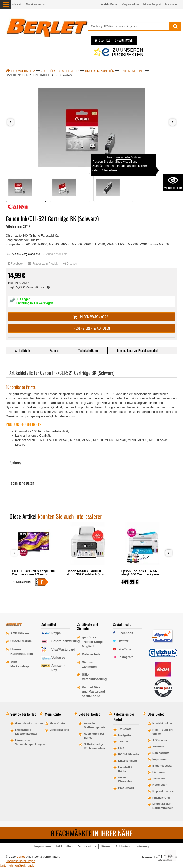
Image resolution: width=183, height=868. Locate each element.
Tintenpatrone (132, 71)
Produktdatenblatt (21, 582)
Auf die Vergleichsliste (23, 254)
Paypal (56, 633)
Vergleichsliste (131, 4)
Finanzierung (161, 797)
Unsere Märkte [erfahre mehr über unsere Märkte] (21, 641)
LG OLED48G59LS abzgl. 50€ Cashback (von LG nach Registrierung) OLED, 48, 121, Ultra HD (33, 576)
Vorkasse (58, 658)
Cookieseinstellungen (20, 861)
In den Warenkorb (92, 317)
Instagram (126, 657)
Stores (106, 846)
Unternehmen (9, 865)
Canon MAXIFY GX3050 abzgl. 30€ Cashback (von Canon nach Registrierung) (86, 574)
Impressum (160, 759)
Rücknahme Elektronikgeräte (26, 732)
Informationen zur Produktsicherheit (138, 350)
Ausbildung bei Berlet (94, 736)
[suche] (129, 26)
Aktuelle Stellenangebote (94, 725)
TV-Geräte (125, 729)
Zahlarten (159, 778)
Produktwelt (126, 788)
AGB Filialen (20, 633)
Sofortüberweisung (66, 641)
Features (54, 350)
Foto (121, 748)
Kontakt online (162, 723)
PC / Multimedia (23, 71)
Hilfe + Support (152, 4)
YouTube (125, 649)
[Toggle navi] (6, 5)
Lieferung (159, 772)
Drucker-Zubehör (100, 71)
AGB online (160, 740)
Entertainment (128, 760)
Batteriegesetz (162, 765)
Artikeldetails (23, 350)
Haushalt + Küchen (125, 769)
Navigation (125, 735)
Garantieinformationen (26, 723)
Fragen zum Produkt (43, 264)
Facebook (15, 264)
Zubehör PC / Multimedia (60, 71)
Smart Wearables (125, 779)
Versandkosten (38, 287)
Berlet (21, 857)
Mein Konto (57, 723)
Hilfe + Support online (162, 732)
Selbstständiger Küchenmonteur (94, 746)
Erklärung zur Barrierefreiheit (163, 806)
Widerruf (158, 746)
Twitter (124, 641)
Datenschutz (161, 753)
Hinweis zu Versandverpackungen (26, 742)
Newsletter (160, 785)
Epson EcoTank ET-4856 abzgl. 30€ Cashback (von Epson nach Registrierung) (141, 574)
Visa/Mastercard (63, 649)
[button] (10, 122)
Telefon (123, 741)
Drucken (70, 264)
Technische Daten (88, 350)
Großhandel (27, 865)
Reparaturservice (163, 791)
